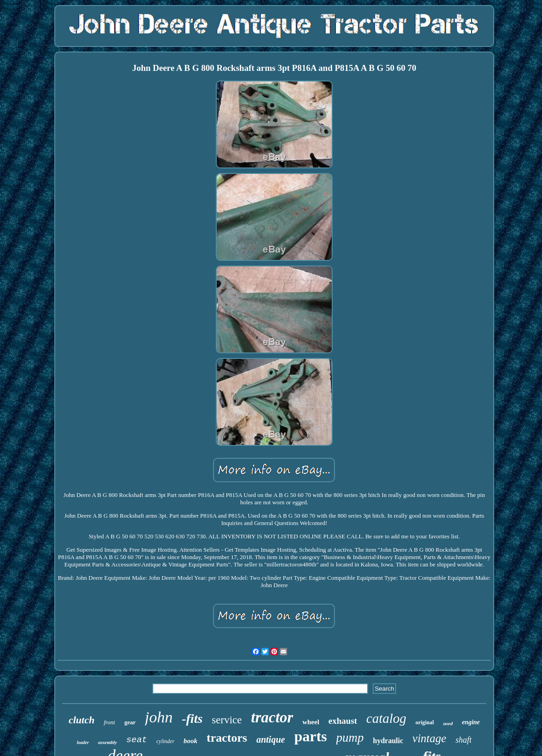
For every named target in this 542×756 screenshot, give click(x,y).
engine (471, 722)
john (159, 717)
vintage (429, 738)
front (109, 722)
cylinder (165, 741)
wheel (311, 722)
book (190, 741)
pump (350, 738)
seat (137, 740)
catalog (386, 718)
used (448, 723)
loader (83, 742)
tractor (272, 717)
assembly (107, 742)
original (425, 722)
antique (271, 739)
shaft (464, 740)
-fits (192, 718)
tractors (227, 738)
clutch (81, 720)
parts (310, 736)
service (227, 720)
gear (130, 722)
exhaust (343, 721)
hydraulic (388, 741)
